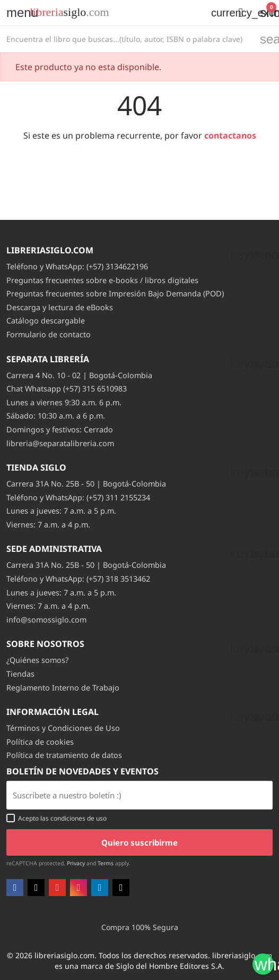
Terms (106, 863)
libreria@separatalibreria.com (60, 443)
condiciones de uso (79, 818)
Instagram (79, 888)
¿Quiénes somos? (37, 660)
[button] (241, 13)
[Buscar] (127, 39)
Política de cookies (40, 742)
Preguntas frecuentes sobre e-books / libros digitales (102, 280)
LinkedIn (100, 888)
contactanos (230, 135)
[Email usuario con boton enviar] (139, 795)
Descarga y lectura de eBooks (60, 307)
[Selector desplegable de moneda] (216, 13)
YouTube (57, 888)
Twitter (36, 888)
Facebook (15, 888)
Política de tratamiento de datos (64, 755)
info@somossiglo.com (46, 620)
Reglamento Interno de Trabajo (63, 688)
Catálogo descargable (46, 321)
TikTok (121, 888)
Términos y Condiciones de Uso (63, 728)
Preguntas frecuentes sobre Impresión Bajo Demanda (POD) (115, 293)
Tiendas (20, 674)
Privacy (76, 863)
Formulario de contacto (49, 334)
